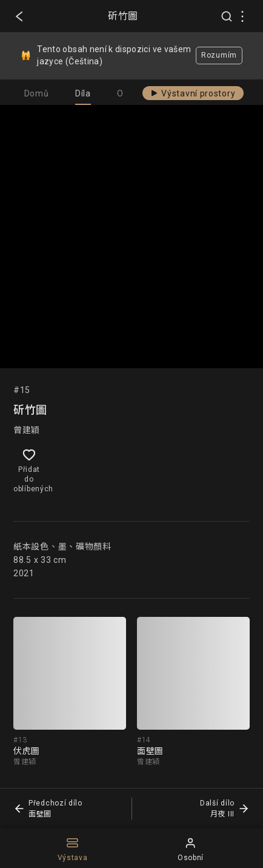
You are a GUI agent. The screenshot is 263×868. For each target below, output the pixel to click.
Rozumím (219, 55)
